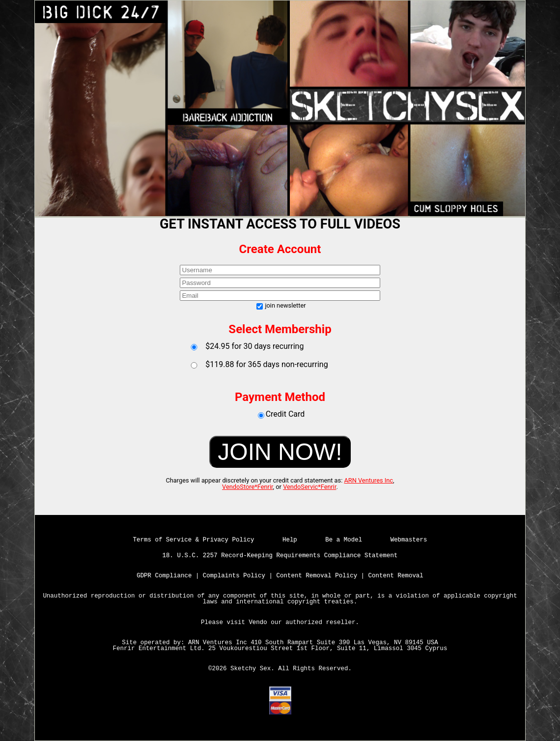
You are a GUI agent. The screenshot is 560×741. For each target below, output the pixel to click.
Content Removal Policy (317, 576)
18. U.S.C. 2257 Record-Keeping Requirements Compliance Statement (280, 556)
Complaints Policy (234, 576)
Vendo (258, 623)
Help (290, 540)
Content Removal (396, 576)
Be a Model (344, 540)
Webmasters (409, 540)
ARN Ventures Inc (368, 480)
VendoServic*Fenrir (309, 487)
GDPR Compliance (164, 576)
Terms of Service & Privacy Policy (194, 540)
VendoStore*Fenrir (248, 487)
